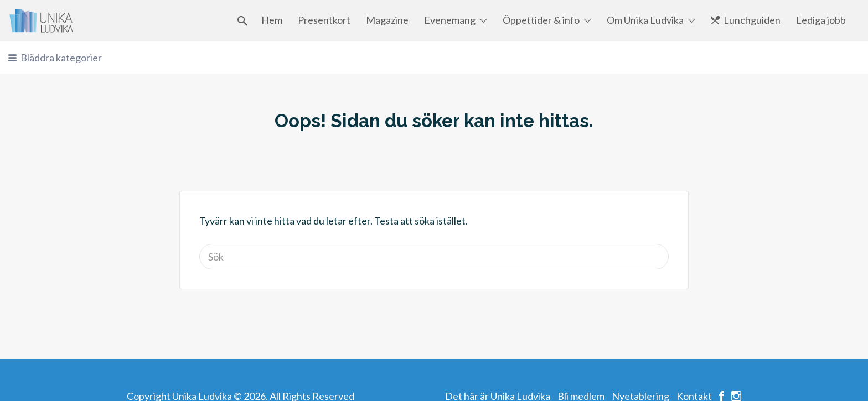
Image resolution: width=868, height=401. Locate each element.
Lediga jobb (821, 20)
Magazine (387, 20)
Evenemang (450, 20)
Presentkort (324, 20)
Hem (272, 20)
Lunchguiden (752, 20)
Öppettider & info (541, 20)
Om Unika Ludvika (645, 20)
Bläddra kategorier (61, 58)
